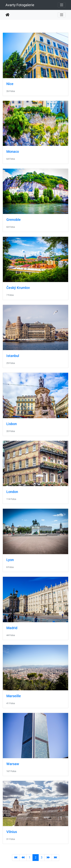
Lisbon (12, 424)
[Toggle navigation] (62, 5)
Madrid (12, 628)
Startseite (8, 15)
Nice (10, 84)
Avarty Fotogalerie (20, 5)
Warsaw (13, 764)
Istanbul (13, 356)
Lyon (10, 560)
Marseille (14, 696)
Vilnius (12, 832)
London (12, 492)
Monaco (13, 152)
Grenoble (14, 220)
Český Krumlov (18, 288)
